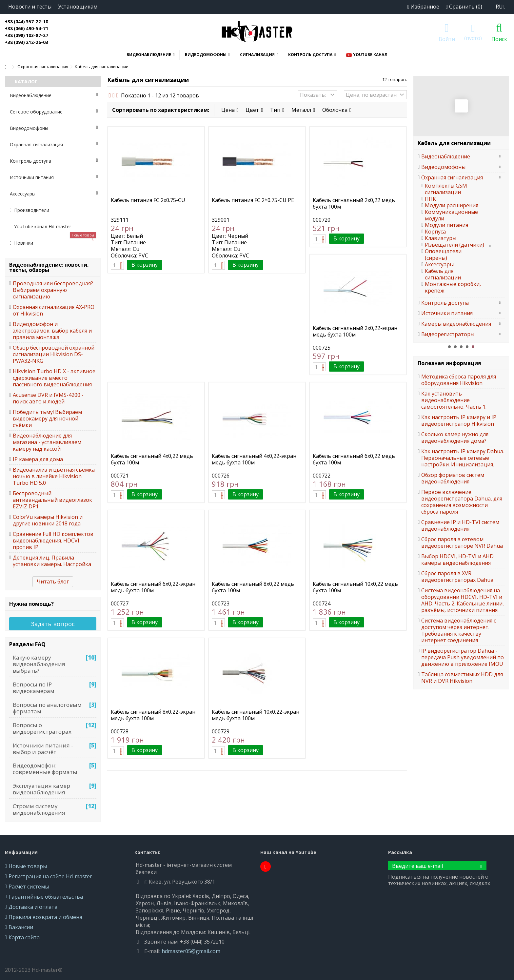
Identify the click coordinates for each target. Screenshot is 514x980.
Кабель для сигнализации (443, 274)
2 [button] (455, 347)
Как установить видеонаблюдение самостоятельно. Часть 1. (454, 400)
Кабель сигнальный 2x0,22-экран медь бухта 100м (355, 331)
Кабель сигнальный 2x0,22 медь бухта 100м (354, 203)
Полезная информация (449, 363)
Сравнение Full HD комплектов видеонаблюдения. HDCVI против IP (53, 541)
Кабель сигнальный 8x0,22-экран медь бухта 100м (153, 715)
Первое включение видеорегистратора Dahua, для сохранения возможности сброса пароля (462, 502)
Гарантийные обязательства (46, 897)
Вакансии (21, 927)
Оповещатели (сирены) (443, 255)
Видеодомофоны (54, 128)
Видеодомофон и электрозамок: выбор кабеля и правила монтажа (52, 331)
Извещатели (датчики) (455, 245)
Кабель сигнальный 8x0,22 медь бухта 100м (253, 587)
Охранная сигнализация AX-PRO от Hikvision (54, 310)
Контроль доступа (54, 161)
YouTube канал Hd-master (40, 226)
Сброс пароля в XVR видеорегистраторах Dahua (457, 577)
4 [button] (467, 347)
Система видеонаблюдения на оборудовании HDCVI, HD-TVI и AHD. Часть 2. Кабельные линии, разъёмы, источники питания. (463, 600)
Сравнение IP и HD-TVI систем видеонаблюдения (460, 525)
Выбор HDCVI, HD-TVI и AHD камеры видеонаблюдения (457, 560)
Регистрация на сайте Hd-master (50, 876)
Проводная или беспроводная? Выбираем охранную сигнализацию (53, 290)
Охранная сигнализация (54, 144)
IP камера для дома (38, 459)
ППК (430, 199)
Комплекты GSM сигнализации (446, 189)
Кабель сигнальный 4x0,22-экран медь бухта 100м (254, 459)
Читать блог (53, 582)
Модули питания (446, 225)
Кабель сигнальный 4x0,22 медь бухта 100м (152, 459)
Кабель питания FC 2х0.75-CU (148, 200)
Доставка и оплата (33, 907)
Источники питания (54, 177)
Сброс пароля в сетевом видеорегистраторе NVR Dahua (462, 542)
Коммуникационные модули (451, 215)
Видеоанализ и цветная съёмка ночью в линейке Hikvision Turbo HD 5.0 (54, 476)
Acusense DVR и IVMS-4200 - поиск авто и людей (48, 398)
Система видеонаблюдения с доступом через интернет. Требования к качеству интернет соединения (459, 630)
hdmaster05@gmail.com (191, 951)
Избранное (423, 7)
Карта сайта (24, 937)
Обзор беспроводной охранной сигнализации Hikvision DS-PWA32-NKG (54, 354)
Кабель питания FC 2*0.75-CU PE (253, 200)
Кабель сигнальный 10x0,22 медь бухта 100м (355, 587)
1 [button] (449, 347)
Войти (447, 38)
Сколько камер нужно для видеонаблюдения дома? (455, 438)
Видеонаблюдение (54, 95)
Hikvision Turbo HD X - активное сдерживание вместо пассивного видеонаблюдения (54, 378)
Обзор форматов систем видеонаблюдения (453, 478)
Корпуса (435, 232)
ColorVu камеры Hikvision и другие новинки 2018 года (48, 520)
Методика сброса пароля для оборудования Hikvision (459, 380)
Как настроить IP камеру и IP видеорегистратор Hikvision (459, 420)
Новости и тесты (30, 7)
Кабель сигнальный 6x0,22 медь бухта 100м (354, 459)
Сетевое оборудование (54, 112)
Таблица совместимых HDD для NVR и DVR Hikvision (462, 678)
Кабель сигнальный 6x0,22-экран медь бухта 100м (153, 587)
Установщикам (78, 7)
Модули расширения (452, 205)
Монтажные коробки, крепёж (453, 287)
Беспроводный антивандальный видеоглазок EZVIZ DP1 (52, 500)
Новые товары (28, 866)
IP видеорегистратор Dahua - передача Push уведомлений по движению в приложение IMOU (463, 657)
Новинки (53, 240)
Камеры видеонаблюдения (456, 324)
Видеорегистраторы (448, 334)
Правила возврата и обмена (45, 917)
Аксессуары (54, 194)
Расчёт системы (29, 887)
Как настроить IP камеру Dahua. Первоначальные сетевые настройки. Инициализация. (463, 458)
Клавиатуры (441, 238)
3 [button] (461, 347)
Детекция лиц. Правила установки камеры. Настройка (52, 561)
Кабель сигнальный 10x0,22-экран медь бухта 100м (256, 715)
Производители (30, 210)
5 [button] (473, 347)
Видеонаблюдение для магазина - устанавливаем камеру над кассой (47, 442)
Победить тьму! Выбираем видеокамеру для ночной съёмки (47, 419)
